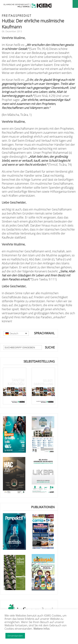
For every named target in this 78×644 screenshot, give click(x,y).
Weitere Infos (42, 629)
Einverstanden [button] (15, 636)
